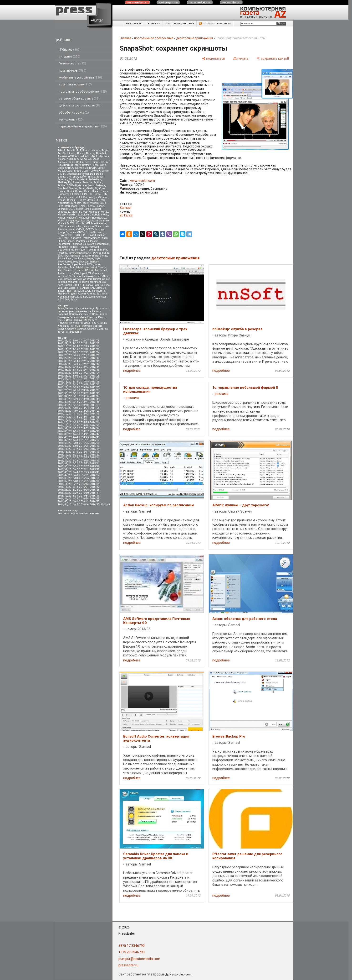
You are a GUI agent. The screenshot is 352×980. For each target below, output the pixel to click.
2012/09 (62, 343)
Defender (84, 174)
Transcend (101, 270)
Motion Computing (68, 221)
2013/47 (73, 405)
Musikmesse (99, 223)
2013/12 (95, 379)
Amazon (62, 156)
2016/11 (62, 484)
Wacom (68, 279)
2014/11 (73, 414)
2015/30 (95, 461)
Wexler (106, 279)
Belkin (80, 162)
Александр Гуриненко (96, 308)
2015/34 (95, 464)
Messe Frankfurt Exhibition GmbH (77, 215)
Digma (61, 177)
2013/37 (95, 396)
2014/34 (95, 428)
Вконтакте (73, 291)
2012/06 (73, 341)
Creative (104, 171)
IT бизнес (70, 50)
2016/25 (84, 490)
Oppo (61, 235)
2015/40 (73, 469)
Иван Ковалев (88, 317)
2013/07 (84, 376)
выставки (64, 513)
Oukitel (92, 235)
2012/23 (84, 352)
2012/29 (62, 358)
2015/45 (84, 472)
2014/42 (95, 434)
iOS (100, 197)
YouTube (63, 288)
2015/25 (84, 458)
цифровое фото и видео (80, 105)
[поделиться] (214, 58)
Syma (97, 265)
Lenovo (91, 206)
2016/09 (84, 481)
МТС (83, 291)
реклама (94, 513)
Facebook (82, 180)
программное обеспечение (83, 92)
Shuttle (103, 256)
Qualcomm (64, 250)
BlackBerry (64, 165)
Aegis (105, 150)
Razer (82, 250)
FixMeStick (95, 180)
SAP (70, 256)
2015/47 (62, 475)
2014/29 (84, 426)
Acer (69, 150)
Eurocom (62, 180)
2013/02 (73, 373)
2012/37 (62, 364)
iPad (106, 197)
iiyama (70, 197)
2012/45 (62, 370)
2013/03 (84, 373)
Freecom (88, 182)
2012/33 (62, 361)
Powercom (103, 244)
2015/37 (84, 466)
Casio (103, 165)
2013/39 (73, 399)
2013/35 (73, 396)
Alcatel (80, 153)
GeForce (100, 186)
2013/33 (95, 393)
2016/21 (84, 487)
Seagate (86, 256)
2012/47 (84, 370)
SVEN (90, 265)
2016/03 (62, 478)
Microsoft (72, 218)
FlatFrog (62, 182)
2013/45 (95, 402)
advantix (96, 150)
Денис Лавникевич (96, 314)
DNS (69, 177)
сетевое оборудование (79, 98)
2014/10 (62, 414)
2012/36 (95, 361)
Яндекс (72, 294)
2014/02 (62, 408)
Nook (71, 229)
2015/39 (62, 469)
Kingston (76, 203)
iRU (76, 200)
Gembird (63, 188)
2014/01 (95, 405)
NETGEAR (64, 300)
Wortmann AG (98, 282)
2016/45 (73, 505)
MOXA (71, 223)
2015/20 (73, 455)
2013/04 (95, 373)
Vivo (60, 279)
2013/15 (84, 382)
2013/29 (95, 390)
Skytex (98, 259)
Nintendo (89, 226)
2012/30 (73, 358)
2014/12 (84, 414)
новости (154, 23)
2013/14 (73, 382)
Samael (69, 308)
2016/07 (62, 481)
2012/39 (84, 364)
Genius (73, 188)
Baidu (72, 162)
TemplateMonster (80, 267)
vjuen (78, 308)
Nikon (79, 226)
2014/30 (95, 426)
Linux (88, 209)
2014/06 (62, 411)
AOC (88, 156)
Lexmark (63, 209)
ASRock (88, 159)
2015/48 (73, 475)
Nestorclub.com (181, 974)
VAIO (91, 273)
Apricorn (104, 156)
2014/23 (62, 422)
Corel (86, 171)
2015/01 (84, 440)
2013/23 (73, 387)
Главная (125, 38)
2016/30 (84, 493)
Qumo (74, 250)
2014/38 (95, 431)
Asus (96, 159)
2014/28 (73, 426)
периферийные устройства (83, 126)
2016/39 (95, 499)
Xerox (61, 285)
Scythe (77, 256)
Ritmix (104, 250)
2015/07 (62, 446)
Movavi (62, 223)
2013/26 (62, 390)
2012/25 (62, 355)
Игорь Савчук (74, 320)
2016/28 (62, 493)
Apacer (82, 294)
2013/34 (62, 396)
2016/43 (95, 501)
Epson (100, 177)
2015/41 (84, 469)
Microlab (103, 215)
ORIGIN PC (80, 235)
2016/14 (95, 484)
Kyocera (94, 203)
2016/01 (84, 475)
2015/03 (62, 443)
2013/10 (73, 379)
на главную (134, 23)
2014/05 (95, 408)
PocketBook (64, 244)
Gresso (105, 191)
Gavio (91, 186)
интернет (70, 56)
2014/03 (73, 408)
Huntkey (62, 297)
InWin (84, 197)
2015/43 (62, 472)
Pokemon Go (79, 244)
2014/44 (73, 437)
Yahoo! (90, 285)
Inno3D (72, 297)
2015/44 (73, 472)
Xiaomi (69, 285)
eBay (75, 177)
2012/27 (84, 355)
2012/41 (62, 367)
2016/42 (84, 501)
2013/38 (62, 399)
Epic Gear (102, 294)
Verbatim (63, 276)
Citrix (68, 168)
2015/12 (73, 449)
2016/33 (73, 496)
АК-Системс (99, 288)
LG (71, 209)
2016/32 (62, 496)
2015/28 (73, 461)
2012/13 (62, 346)
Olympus (71, 232)
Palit (66, 238)
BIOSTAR (104, 162)
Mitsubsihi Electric (89, 218)
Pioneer (71, 241)
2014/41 (84, 434)
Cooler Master (74, 171)
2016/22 (95, 487)
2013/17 (62, 385)
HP (84, 194)
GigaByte (100, 188)
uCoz (76, 273)
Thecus (102, 267)
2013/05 (62, 376)
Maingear (94, 212)
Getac (82, 188)
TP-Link (89, 270)
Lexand (100, 206)
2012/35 (84, 361)
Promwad (94, 247)
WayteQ (77, 279)
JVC (102, 200)
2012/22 (73, 352)
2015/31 (62, 464)
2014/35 (62, 431)
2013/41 (95, 399)
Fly (70, 182)
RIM (97, 250)
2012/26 (73, 355)
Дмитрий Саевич (68, 317)
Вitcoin (61, 291)
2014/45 (84, 437)
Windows (84, 282)
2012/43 (84, 367)
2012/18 (73, 349)
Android (79, 156)
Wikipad (62, 282)
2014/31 (62, 428)
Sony (70, 262)
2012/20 (95, 349)
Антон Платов (92, 311)
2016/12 (73, 484)
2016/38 (84, 499)
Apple (95, 156)
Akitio (72, 153)
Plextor (94, 241)
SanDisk (62, 256)
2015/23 (62, 458)
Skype (90, 259)
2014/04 (84, 408)
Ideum (61, 197)
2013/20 (95, 385)
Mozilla (80, 223)
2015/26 (95, 458)
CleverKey (78, 168)
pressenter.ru (128, 965)
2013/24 (84, 387)
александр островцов (70, 311)
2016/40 (62, 501)
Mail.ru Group (79, 212)
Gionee (62, 191)
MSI (88, 223)
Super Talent (79, 265)
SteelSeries (64, 265)
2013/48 (84, 405)
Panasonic (75, 238)
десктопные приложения (194, 38)
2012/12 (95, 343)
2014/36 (73, 431)
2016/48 (105, 505)
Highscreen (64, 194)
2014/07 (73, 411)
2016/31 (95, 493)
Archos (62, 159)
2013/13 (62, 382)
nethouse (69, 226)
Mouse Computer (100, 221)
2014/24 (73, 422)
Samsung (104, 253)
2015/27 (62, 461)
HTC (89, 194)
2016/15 (62, 487)
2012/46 (73, 370)
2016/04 (73, 478)
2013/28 (84, 390)
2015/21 (84, 455)
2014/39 (62, 434)
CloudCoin (91, 168)
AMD (71, 156)
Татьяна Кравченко (70, 332)
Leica (82, 206)
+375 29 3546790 (132, 952)
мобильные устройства (80, 77)
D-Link (61, 174)
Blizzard (76, 165)
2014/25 (84, 422)
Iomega (93, 197)
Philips (62, 241)
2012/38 (73, 364)
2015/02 (95, 440)
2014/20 (73, 420)
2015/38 (95, 466)
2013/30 (62, 393)
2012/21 (62, 352)
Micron (62, 218)
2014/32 (73, 428)
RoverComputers (78, 253)
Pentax (104, 238)
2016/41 (73, 501)
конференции (79, 513)
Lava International (68, 206)
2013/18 (73, 385)
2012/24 (95, 352)
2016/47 (95, 505)
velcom (99, 273)
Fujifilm (98, 182)
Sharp (95, 256)
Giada (90, 188)
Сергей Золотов (77, 329)
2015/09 (84, 446)
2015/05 (84, 443)
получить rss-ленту (215, 23)
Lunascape (64, 212)
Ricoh (90, 250)
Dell (92, 174)
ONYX (81, 232)
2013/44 (84, 402)
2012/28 (95, 355)
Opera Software (94, 232)
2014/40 (73, 434)
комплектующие (75, 84)
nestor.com (137, 2)
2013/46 (62, 405)
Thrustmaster (65, 270)
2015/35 (62, 466)
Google (79, 191)
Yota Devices (102, 285)
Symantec (63, 267)
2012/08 (95, 341)
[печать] (241, 58)
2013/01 (62, 373)
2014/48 (73, 440)
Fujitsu (62, 186)
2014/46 (95, 437)
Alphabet (101, 153)
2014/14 (62, 417)
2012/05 (62, 341)
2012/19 (84, 349)
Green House (92, 191)
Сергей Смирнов (97, 329)
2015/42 (95, 469)
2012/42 (73, 367)
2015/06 (95, 443)
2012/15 (84, 346)
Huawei (97, 194)
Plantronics (83, 241)
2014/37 (84, 431)
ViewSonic (103, 276)
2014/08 (84, 411)
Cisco (61, 168)
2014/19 (62, 420)
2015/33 (84, 464)
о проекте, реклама (180, 23)
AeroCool (63, 153)
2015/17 (84, 452)
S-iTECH (93, 253)
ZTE (79, 288)
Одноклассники (97, 291)
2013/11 (84, 379)
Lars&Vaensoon (97, 297)
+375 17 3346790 (132, 946)
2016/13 (84, 484)
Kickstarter (64, 203)
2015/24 (73, 458)
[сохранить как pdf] (273, 58)
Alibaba (90, 153)
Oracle (69, 235)
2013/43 (73, 402)
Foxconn (77, 182)
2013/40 (84, 399)
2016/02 (95, 475)
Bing (95, 162)
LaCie (103, 203)
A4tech (62, 150)
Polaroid (92, 244)
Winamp (73, 282)
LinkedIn (78, 209)
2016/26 (95, 490)
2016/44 (62, 505)
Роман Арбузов (83, 326)
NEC (60, 226)
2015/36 (73, 466)
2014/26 (95, 422)
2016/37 (73, 499)
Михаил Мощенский (86, 323)
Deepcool (72, 174)
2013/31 (73, 393)
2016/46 (84, 505)
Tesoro (74, 300)
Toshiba (79, 270)
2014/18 (95, 417)
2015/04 (73, 443)
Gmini (70, 191)
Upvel (84, 273)
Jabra (83, 200)
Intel (77, 197)
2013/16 (95, 382)
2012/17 (62, 349)
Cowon (94, 171)
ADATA (77, 150)
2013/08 (95, 376)
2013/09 (62, 379)
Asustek (62, 162)
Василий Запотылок (70, 314)
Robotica (62, 253)
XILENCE (79, 285)
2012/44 (95, 367)
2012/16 (95, 346)
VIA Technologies (87, 276)
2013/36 (84, 396)
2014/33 (84, 428)
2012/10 (73, 343)
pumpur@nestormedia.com (139, 959)
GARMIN (72, 186)
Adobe (86, 150)
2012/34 (73, 361)
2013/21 (62, 387)
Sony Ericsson (81, 262)
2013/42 (62, 402)
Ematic (92, 177)
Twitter (62, 273)
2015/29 (84, 461)
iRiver (70, 200)
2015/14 (95, 449)
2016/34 (84, 496)
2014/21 (84, 420)
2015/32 (73, 464)
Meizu (105, 212)
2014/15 (73, 417)
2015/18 (95, 452)
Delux (99, 174)
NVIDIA (80, 229)
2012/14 (73, 346)
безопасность (72, 63)
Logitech (97, 209)
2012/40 (95, 364)
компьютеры (73, 71)
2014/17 (84, 417)
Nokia (98, 226)
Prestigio (63, 247)
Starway (94, 262)
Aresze (91, 294)
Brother (86, 165)
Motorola (84, 221)
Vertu (72, 276)
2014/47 (62, 440)
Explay (72, 180)
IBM (105, 194)
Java (90, 200)
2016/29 (73, 493)
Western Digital (92, 279)
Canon (95, 165)
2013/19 (84, 385)
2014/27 (62, 426)
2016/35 (95, 496)
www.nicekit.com (142, 181)
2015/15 (62, 452)
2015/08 (73, 446)
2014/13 (95, 414)
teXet (94, 267)
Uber (69, 273)
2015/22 (95, 455)
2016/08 (73, 481)
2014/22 (95, 420)
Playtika (62, 294)
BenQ (88, 162)
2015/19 (62, 455)
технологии (71, 119)
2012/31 (84, 358)
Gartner (82, 186)
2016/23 (62, 490)
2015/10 (95, 446)
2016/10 (95, 481)
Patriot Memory (91, 238)
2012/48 (95, 370)
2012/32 (95, 358)
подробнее (132, 371)
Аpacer (86, 288)
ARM (80, 159)
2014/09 (95, 411)
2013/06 (73, 376)
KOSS (85, 203)
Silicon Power (65, 259)
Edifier (83, 177)
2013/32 (84, 393)
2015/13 (84, 449)
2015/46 (95, 472)
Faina (61, 308)
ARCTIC (71, 159)
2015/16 (73, 452)
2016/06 (95, 478)
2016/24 (73, 490)
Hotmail (77, 194)
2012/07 (84, 341)
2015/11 (62, 449)
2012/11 (84, 343)
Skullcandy (79, 259)
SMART (62, 262)
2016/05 (84, 478)
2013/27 (73, 390)
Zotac (72, 288)
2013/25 (95, 387)
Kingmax (82, 297)
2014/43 (62, 437)
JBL (96, 200)
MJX (104, 218)
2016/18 (73, 487)
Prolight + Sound (78, 247)
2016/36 (62, 499)
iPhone (61, 200)
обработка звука (74, 113)
